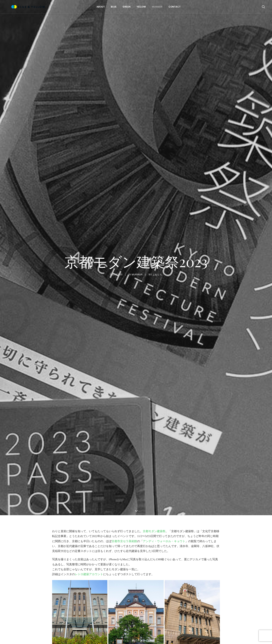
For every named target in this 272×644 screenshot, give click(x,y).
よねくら (157, 269)
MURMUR (155, 7)
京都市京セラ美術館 (124, 530)
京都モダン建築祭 (154, 520)
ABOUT (98, 7)
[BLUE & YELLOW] (24, 7)
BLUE (111, 7)
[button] (263, 7)
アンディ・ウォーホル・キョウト (164, 530)
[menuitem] (98, 7)
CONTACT (172, 7)
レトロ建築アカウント (89, 563)
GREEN (124, 7)
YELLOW (139, 7)
